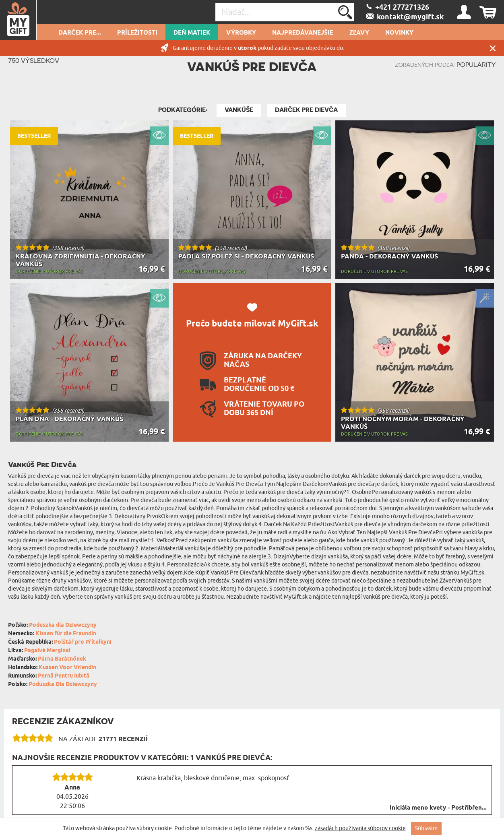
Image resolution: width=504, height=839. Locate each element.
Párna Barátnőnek (62, 659)
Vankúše (239, 110)
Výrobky (241, 33)
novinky (399, 33)
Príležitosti (137, 33)
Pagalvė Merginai (47, 651)
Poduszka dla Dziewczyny (63, 625)
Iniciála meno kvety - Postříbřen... (438, 808)
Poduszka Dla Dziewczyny (63, 685)
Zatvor (493, 48)
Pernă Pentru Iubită (64, 676)
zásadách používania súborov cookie (360, 828)
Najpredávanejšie (303, 33)
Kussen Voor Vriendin (67, 668)
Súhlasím (426, 828)
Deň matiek (192, 33)
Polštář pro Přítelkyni (83, 642)
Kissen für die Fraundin (66, 634)
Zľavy (359, 33)
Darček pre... (80, 33)
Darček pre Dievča (306, 110)
